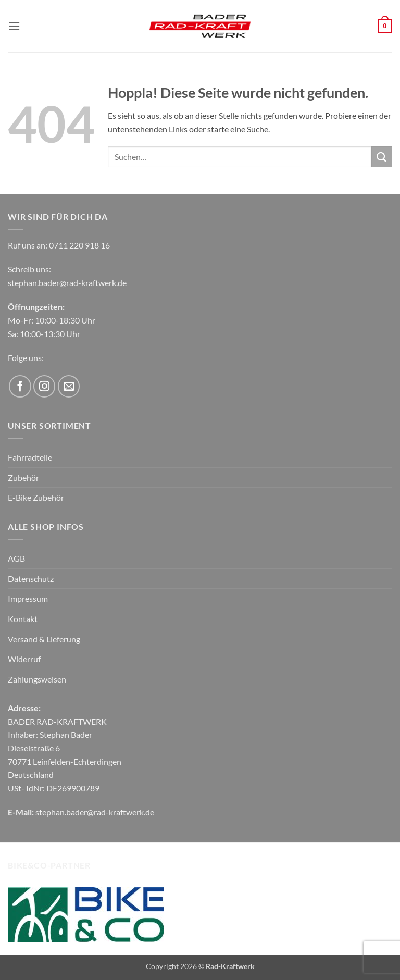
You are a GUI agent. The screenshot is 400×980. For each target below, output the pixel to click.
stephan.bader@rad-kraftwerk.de (67, 283)
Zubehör (23, 477)
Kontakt (23, 619)
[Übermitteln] (382, 157)
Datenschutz (31, 579)
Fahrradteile (30, 457)
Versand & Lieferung (44, 639)
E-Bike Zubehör (36, 497)
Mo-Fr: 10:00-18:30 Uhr (52, 320)
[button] (14, 26)
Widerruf (24, 659)
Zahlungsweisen (37, 679)
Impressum (28, 598)
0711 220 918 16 (79, 245)
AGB (16, 558)
